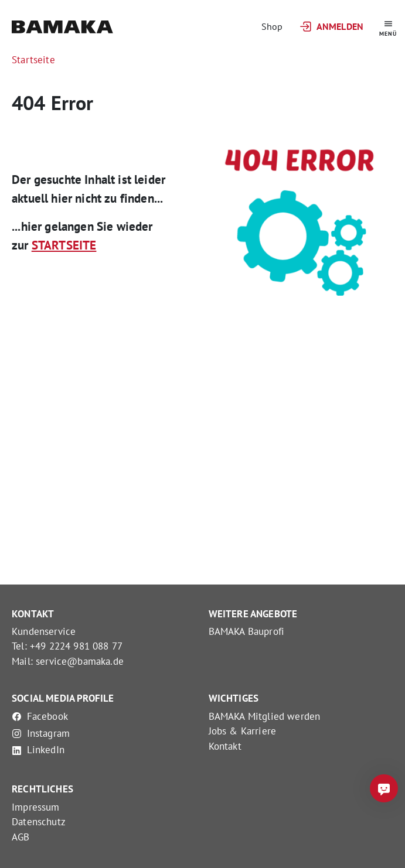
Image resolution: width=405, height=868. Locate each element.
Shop (272, 26)
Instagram (41, 733)
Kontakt (225, 746)
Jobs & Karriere (243, 731)
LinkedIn (38, 750)
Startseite (33, 60)
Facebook (40, 716)
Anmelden (331, 27)
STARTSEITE (64, 245)
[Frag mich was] (384, 788)
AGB (21, 837)
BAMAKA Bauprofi (247, 631)
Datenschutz (39, 822)
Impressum (36, 807)
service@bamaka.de (80, 661)
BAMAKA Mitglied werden (265, 716)
